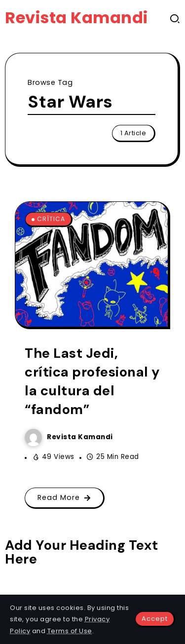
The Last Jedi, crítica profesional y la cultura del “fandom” (92, 381)
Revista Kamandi (76, 18)
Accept (155, 619)
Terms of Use (70, 631)
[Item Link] (92, 264)
